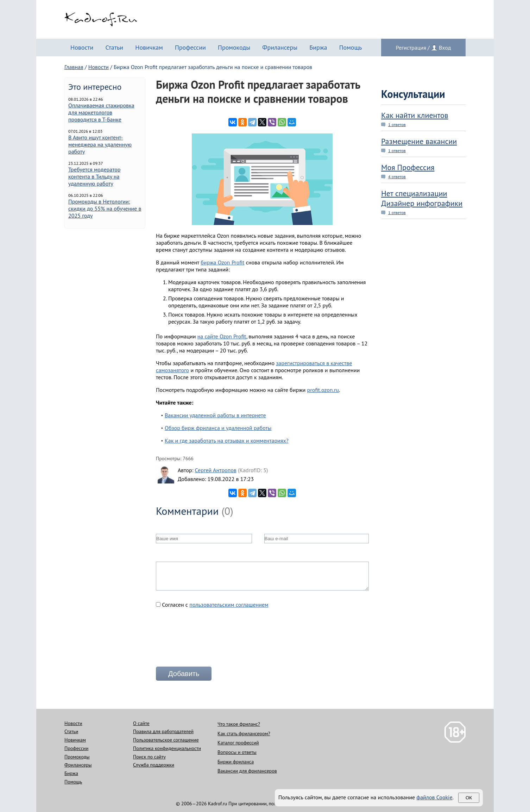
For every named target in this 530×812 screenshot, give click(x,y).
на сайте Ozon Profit (222, 336)
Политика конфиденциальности (167, 748)
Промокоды (234, 47)
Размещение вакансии (419, 141)
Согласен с (212, 605)
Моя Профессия (408, 167)
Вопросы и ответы (237, 752)
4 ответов (397, 177)
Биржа (318, 47)
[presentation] (209, 640)
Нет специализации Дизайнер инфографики (422, 198)
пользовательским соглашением (229, 605)
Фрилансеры (280, 47)
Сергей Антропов (215, 470)
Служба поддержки (154, 765)
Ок (469, 798)
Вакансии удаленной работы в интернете (215, 415)
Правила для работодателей (163, 731)
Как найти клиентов (415, 115)
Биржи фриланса (236, 762)
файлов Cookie (434, 797)
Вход (445, 48)
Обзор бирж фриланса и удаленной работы (218, 428)
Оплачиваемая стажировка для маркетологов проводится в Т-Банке (101, 112)
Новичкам (149, 47)
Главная (74, 67)
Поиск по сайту (149, 757)
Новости (82, 47)
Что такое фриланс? (239, 724)
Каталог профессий (238, 743)
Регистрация (411, 48)
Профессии (190, 47)
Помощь (351, 47)
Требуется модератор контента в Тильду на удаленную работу (94, 176)
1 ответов (397, 124)
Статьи (114, 47)
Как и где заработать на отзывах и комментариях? (227, 441)
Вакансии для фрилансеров (247, 771)
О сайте (141, 723)
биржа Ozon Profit (222, 262)
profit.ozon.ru (323, 390)
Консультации (413, 94)
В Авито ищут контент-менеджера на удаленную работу (100, 144)
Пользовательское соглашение (166, 740)
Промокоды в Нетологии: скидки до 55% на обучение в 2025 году (105, 208)
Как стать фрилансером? (244, 733)
